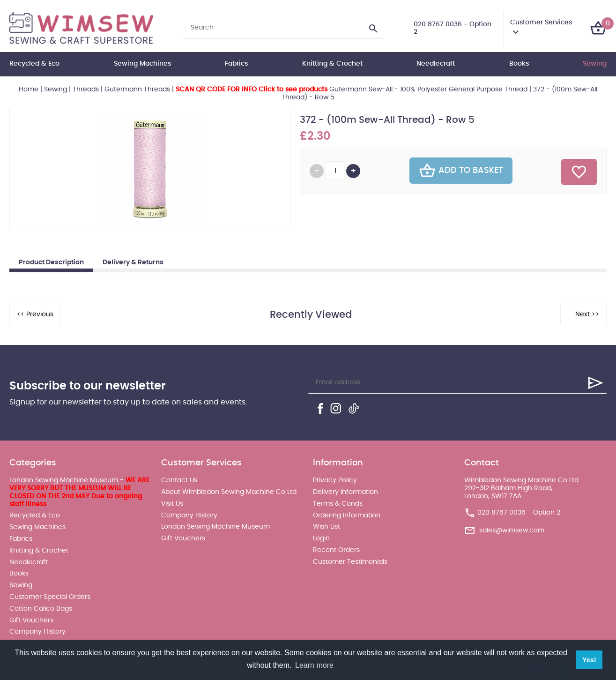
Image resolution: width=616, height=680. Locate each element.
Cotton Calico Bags (41, 609)
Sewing (595, 64)
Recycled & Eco (34, 64)
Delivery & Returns (133, 262)
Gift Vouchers (31, 620)
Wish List (327, 527)
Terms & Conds (338, 504)
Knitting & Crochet (332, 64)
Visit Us (172, 504)
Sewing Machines (142, 64)
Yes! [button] (589, 660)
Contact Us (179, 480)
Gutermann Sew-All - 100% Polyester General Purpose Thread (352, 90)
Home (29, 90)
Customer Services (541, 22)
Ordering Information (347, 516)
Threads (86, 90)
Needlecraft (436, 64)
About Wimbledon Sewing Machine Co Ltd (229, 492)
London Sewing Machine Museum (215, 527)
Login (321, 538)
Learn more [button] (314, 665)
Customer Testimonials (350, 562)
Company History (37, 632)
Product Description (51, 262)
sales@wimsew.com (512, 530)
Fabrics (236, 64)
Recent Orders (336, 550)
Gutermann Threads (137, 90)
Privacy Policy (335, 480)
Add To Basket (461, 171)
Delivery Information (345, 492)
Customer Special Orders (50, 597)
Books (519, 64)
